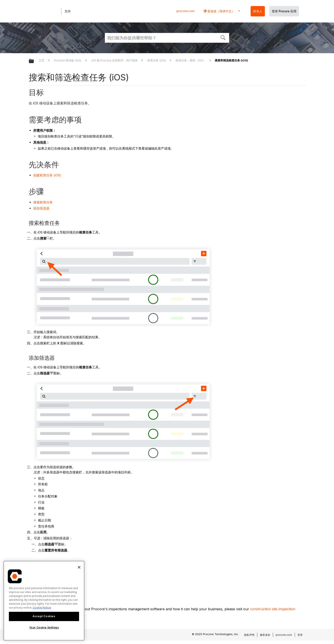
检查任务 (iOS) (157, 60)
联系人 (258, 11)
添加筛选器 (41, 208)
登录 (300, 635)
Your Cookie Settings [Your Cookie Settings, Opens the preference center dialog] (44, 627)
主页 (42, 60)
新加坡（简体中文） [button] (221, 11)
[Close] (79, 567)
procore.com (185, 11)
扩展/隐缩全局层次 (34, 61)
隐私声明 (249, 635)
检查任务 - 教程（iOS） (191, 60)
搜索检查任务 (43, 202)
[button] (223, 37)
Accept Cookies (44, 616)
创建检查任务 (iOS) (47, 175)
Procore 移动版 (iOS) (68, 60)
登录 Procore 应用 (284, 11)
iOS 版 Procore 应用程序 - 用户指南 (115, 60)
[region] (44, 601)
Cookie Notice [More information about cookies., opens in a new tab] (42, 608)
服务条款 (265, 635)
